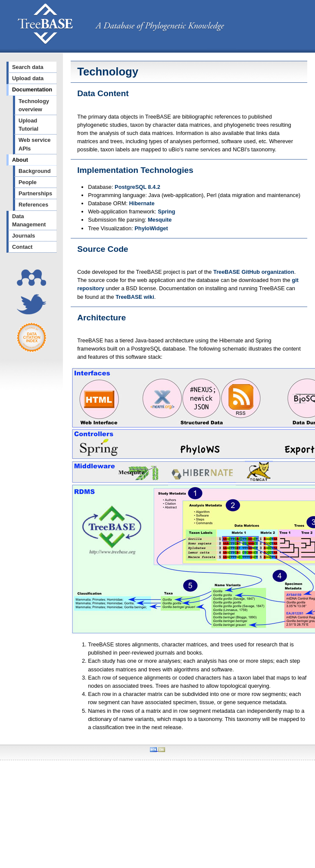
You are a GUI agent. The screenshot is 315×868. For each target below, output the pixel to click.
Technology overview (34, 105)
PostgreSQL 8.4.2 (137, 187)
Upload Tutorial (28, 125)
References (33, 205)
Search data (28, 67)
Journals (23, 236)
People (28, 182)
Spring (167, 212)
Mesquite (160, 220)
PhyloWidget (151, 228)
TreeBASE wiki (135, 297)
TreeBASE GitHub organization (254, 272)
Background (35, 171)
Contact (22, 247)
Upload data (28, 78)
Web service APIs (34, 144)
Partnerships (35, 193)
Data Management (29, 220)
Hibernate (142, 203)
